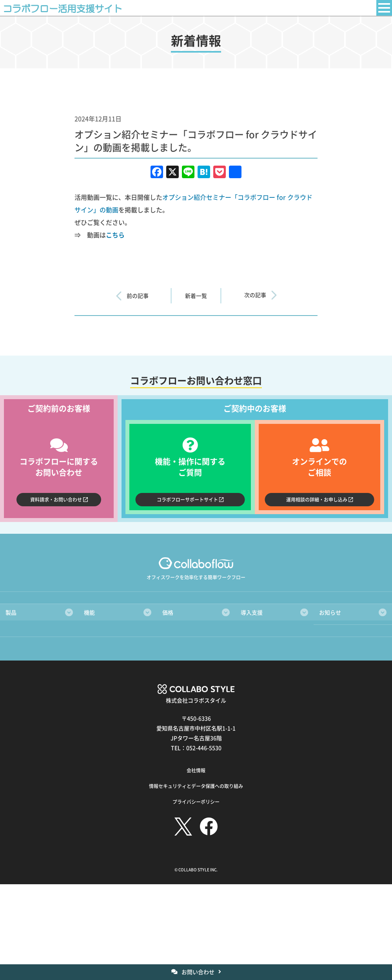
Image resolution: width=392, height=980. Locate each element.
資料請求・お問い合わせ (56, 499)
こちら (115, 235)
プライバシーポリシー (196, 802)
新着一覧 (196, 296)
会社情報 (196, 771)
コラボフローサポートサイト (187, 499)
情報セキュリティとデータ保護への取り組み (196, 786)
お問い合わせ (198, 972)
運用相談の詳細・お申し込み (317, 499)
